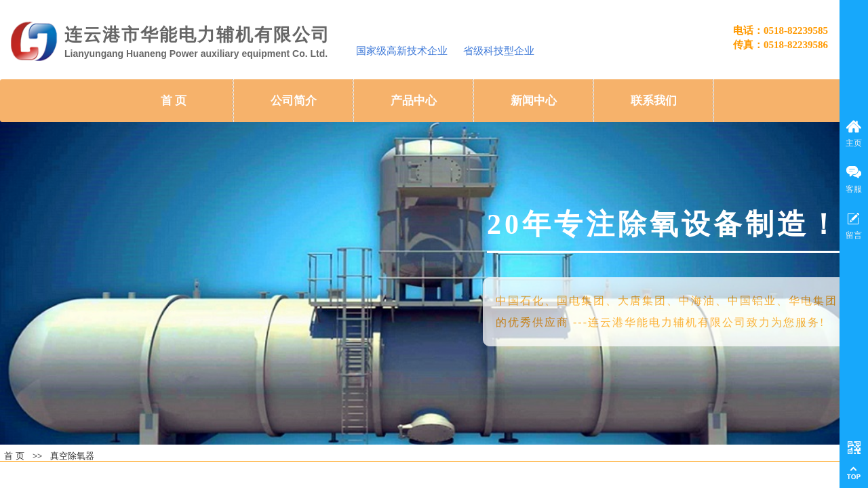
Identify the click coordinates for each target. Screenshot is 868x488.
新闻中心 (534, 101)
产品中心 (414, 101)
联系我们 (654, 101)
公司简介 (294, 101)
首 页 (174, 101)
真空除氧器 (72, 456)
